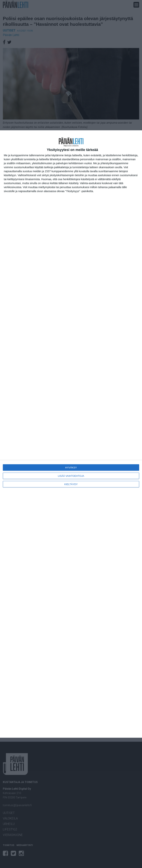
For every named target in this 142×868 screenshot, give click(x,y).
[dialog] (71, 434)
